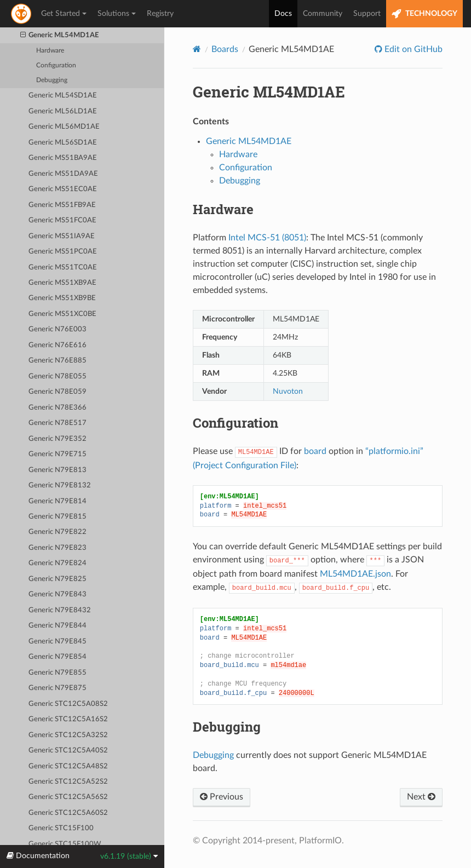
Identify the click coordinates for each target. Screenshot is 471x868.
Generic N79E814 (58, 501)
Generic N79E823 (58, 548)
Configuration (56, 65)
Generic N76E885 (58, 361)
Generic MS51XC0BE (62, 314)
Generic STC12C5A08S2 (68, 704)
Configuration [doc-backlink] (235, 423)
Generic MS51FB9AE (62, 205)
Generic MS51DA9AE (63, 174)
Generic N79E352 (58, 439)
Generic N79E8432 (60, 610)
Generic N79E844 (58, 626)
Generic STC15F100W (65, 844)
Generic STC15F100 (61, 828)
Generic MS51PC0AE (63, 252)
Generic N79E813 (58, 470)
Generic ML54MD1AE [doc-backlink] (269, 92)
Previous (222, 797)
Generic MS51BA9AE (63, 158)
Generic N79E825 (58, 579)
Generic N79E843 (58, 594)
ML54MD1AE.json (355, 574)
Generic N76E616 (58, 345)
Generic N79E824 (58, 563)
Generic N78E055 (58, 376)
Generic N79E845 (58, 642)
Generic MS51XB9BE (62, 298)
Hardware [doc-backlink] (223, 209)
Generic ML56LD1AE (63, 111)
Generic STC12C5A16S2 (68, 719)
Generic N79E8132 (60, 485)
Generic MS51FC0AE (62, 220)
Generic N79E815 (58, 517)
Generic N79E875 (58, 688)
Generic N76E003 (58, 329)
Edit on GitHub (412, 49)
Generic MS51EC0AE (63, 189)
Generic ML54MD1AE (60, 36)
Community (323, 14)
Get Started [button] (64, 14)
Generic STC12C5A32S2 (68, 735)
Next (421, 797)
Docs (283, 14)
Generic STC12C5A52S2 (68, 782)
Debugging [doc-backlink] (227, 727)
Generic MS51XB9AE (62, 283)
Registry (160, 14)
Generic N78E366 (58, 408)
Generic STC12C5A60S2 (68, 813)
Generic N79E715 (58, 454)
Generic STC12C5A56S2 (68, 797)
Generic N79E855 (58, 673)
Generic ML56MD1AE (64, 127)
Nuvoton (288, 391)
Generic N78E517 (58, 423)
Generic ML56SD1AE (63, 143)
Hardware (50, 51)
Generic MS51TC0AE (63, 268)
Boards (225, 49)
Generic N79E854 (58, 657)
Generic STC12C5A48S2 (68, 766)
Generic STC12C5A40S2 (68, 751)
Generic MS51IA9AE (62, 236)
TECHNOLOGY (424, 14)
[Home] (197, 49)
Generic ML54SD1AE (63, 96)
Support (367, 14)
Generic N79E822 (58, 532)
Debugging (52, 80)
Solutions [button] (117, 14)
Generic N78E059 (58, 392)
